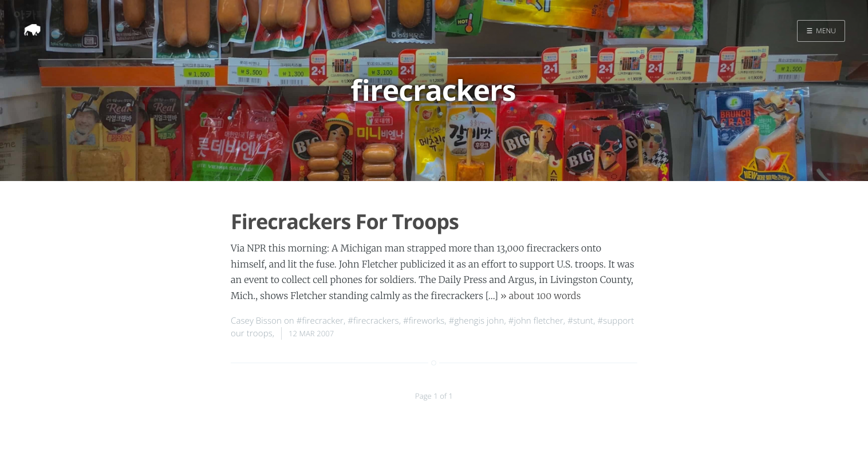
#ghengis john (477, 321)
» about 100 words (541, 296)
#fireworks (424, 321)
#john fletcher (536, 321)
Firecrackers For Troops (345, 221)
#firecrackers (373, 321)
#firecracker (320, 321)
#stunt (580, 321)
